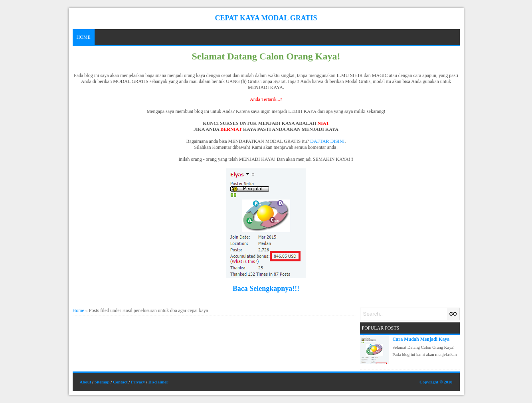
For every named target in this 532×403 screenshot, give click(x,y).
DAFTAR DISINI (327, 141)
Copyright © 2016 (436, 382)
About (86, 382)
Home (84, 37)
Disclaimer (158, 382)
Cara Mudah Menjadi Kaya (421, 339)
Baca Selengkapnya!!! (266, 288)
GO (453, 314)
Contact (120, 382)
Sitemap (102, 382)
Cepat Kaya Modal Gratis (266, 18)
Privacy (138, 382)
